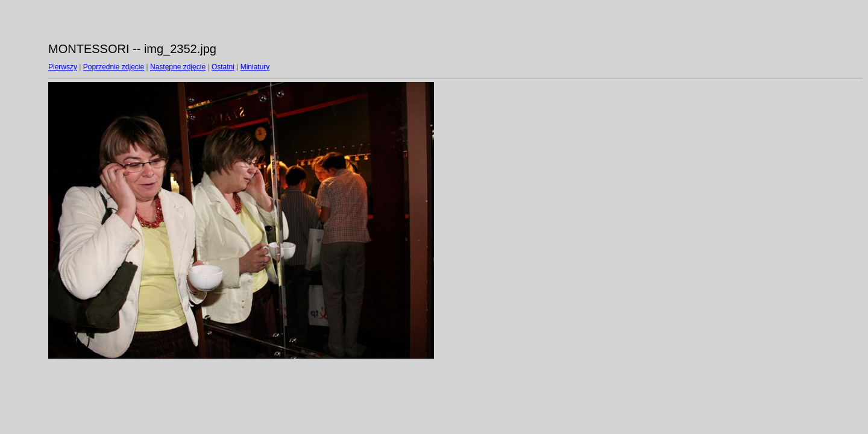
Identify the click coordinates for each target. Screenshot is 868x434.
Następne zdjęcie (178, 67)
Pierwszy (63, 67)
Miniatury (255, 67)
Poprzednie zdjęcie (114, 67)
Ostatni (223, 67)
